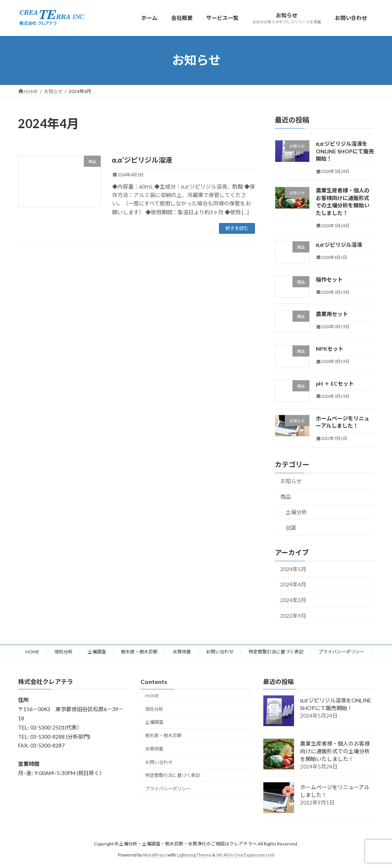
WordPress (155, 855)
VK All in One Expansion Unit (245, 855)
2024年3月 (293, 600)
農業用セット (332, 314)
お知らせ (291, 481)
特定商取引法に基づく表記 (276, 652)
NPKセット (330, 349)
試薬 (291, 528)
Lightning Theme (194, 855)
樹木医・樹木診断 (139, 652)
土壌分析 (296, 512)
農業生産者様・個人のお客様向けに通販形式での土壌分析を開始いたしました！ (335, 751)
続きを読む (237, 228)
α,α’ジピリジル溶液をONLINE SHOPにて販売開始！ (345, 151)
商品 (286, 496)
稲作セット (329, 279)
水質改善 (182, 652)
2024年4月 (293, 584)
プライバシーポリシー (341, 652)
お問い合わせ (220, 652)
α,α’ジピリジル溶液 (142, 160)
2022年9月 (293, 615)
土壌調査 (97, 652)
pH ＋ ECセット (335, 384)
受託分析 (64, 652)
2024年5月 (293, 569)
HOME (32, 652)
